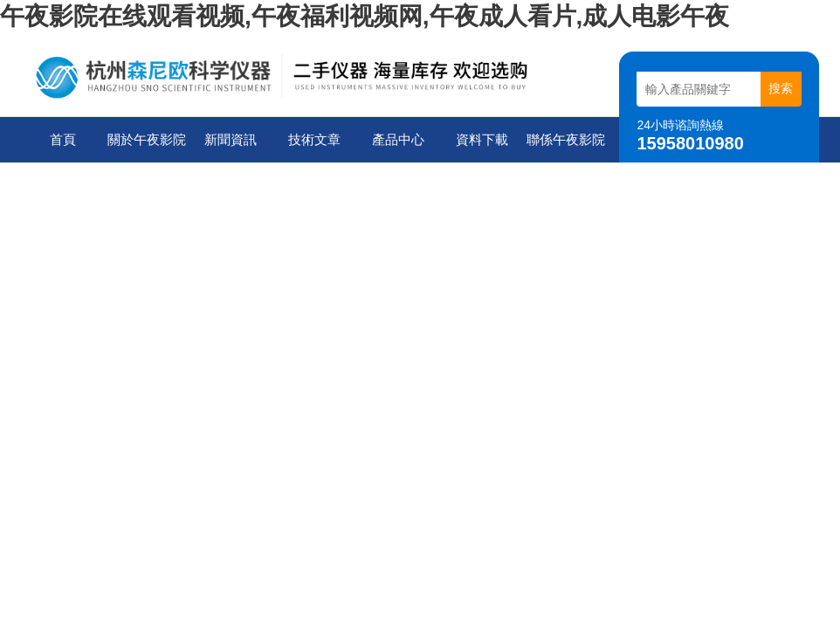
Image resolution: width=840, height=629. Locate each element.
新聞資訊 (231, 139)
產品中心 (398, 139)
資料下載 (482, 139)
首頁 (63, 139)
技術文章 (314, 139)
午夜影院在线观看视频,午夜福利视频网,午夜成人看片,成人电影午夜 (365, 16)
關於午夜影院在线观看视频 (147, 147)
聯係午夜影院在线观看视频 (566, 147)
